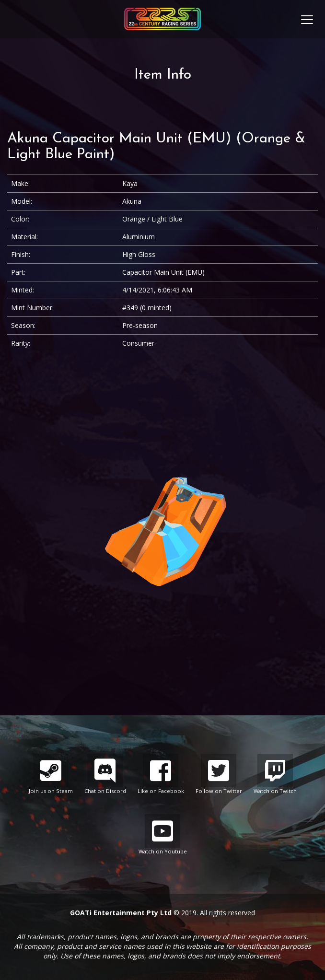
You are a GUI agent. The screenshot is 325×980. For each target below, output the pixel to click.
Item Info (163, 75)
